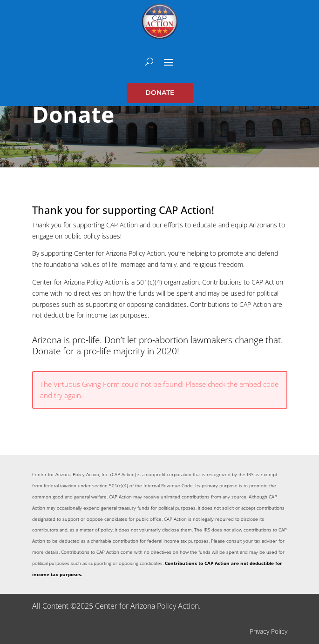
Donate (160, 93)
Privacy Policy (268, 631)
